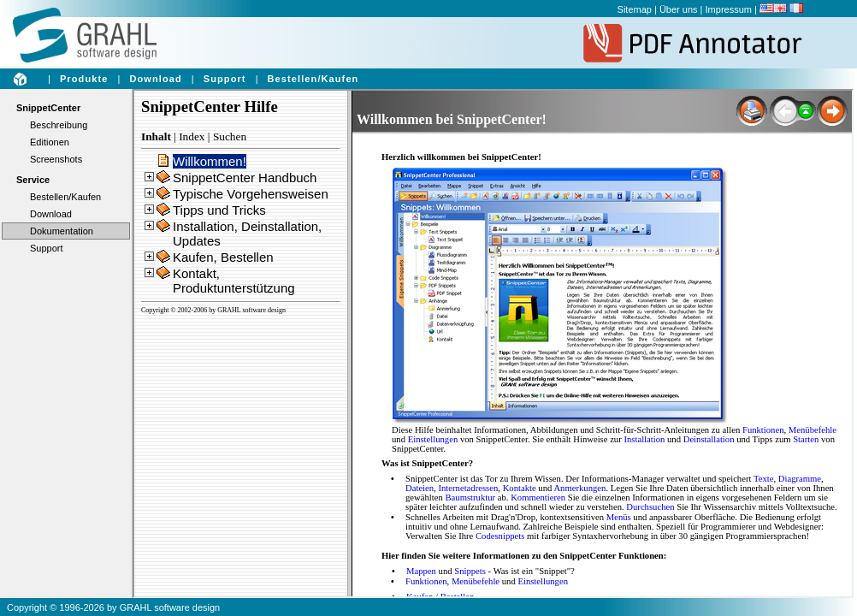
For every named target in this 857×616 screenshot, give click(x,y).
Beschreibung (59, 125)
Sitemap (635, 9)
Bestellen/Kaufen (313, 79)
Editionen (50, 142)
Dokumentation (62, 231)
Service (33, 180)
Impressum (729, 9)
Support (225, 79)
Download (155, 79)
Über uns (679, 9)
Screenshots (56, 159)
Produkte (84, 79)
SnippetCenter (48, 108)
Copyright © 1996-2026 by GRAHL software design (113, 607)
